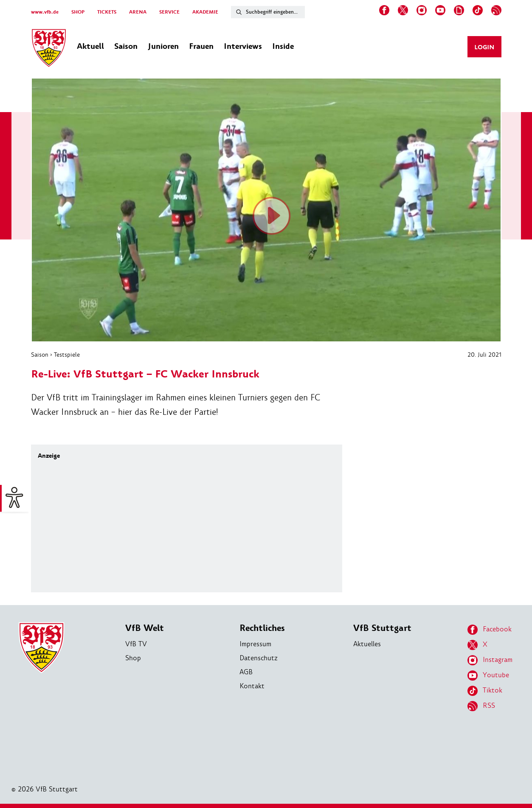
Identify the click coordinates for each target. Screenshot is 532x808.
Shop (133, 658)
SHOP (78, 12)
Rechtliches (262, 628)
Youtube (488, 676)
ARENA (138, 12)
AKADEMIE (205, 12)
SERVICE (169, 12)
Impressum (255, 644)
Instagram (490, 660)
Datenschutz (259, 658)
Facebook (490, 630)
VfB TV (136, 644)
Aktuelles (367, 644)
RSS (481, 706)
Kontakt (252, 686)
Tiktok (485, 691)
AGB (246, 672)
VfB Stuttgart (382, 628)
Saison (40, 355)
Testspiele (67, 355)
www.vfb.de (45, 12)
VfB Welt (145, 628)
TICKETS (107, 12)
